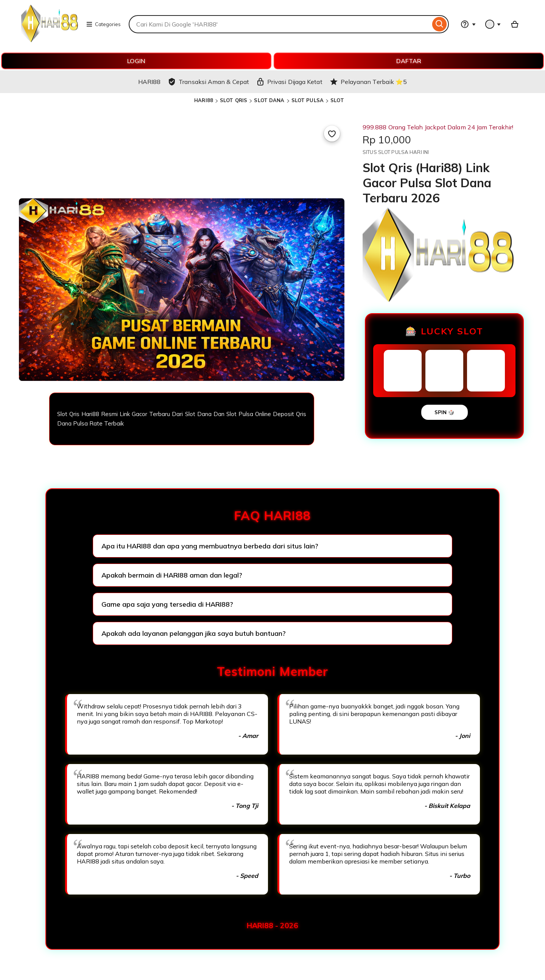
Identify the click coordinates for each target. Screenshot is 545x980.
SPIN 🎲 (445, 412)
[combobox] (280, 24)
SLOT (337, 100)
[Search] (440, 24)
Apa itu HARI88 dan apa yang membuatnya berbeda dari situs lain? (210, 546)
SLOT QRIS (234, 100)
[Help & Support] (468, 24)
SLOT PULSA (308, 100)
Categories (103, 24)
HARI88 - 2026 (272, 926)
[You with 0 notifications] (493, 24)
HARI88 (204, 100)
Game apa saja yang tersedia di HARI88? (167, 604)
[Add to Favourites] (332, 134)
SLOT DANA (269, 100)
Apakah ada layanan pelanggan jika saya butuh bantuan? (194, 633)
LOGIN (136, 61)
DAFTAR (409, 61)
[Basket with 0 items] (515, 24)
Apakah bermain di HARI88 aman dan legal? (172, 575)
